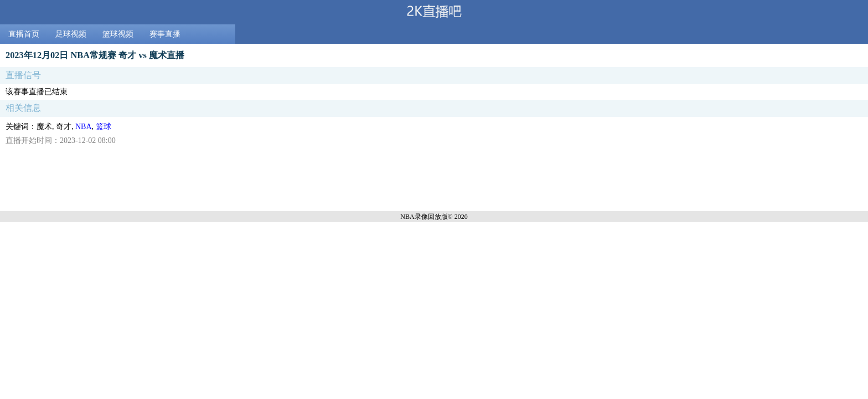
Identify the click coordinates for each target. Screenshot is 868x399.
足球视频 (71, 34)
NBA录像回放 (420, 217)
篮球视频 (118, 34)
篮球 (104, 127)
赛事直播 (165, 34)
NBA (84, 127)
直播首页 (24, 34)
